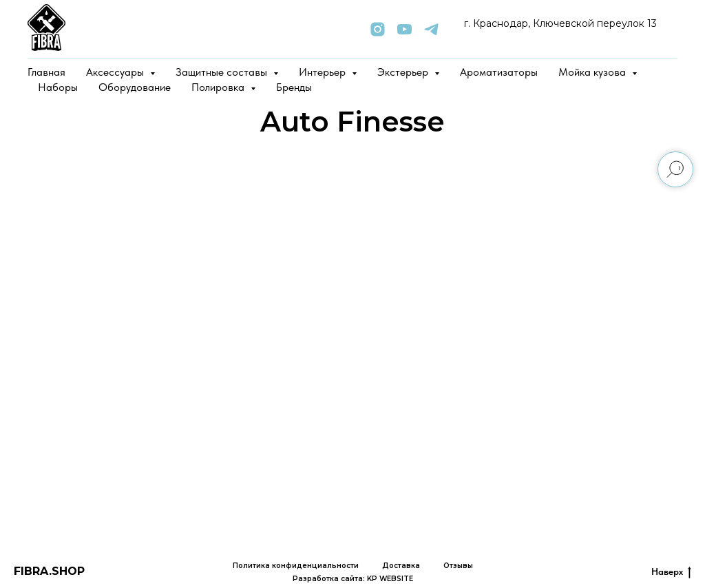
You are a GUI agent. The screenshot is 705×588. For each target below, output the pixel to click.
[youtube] (404, 29)
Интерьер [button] (324, 72)
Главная (46, 72)
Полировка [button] (219, 87)
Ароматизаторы (499, 72)
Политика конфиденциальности (296, 566)
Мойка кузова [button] (593, 72)
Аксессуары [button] (116, 72)
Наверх (671, 572)
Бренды (294, 87)
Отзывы (458, 566)
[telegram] (431, 29)
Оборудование (135, 87)
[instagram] (378, 29)
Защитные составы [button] (223, 72)
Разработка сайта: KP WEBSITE (353, 579)
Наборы (58, 87)
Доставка (401, 566)
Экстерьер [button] (404, 72)
